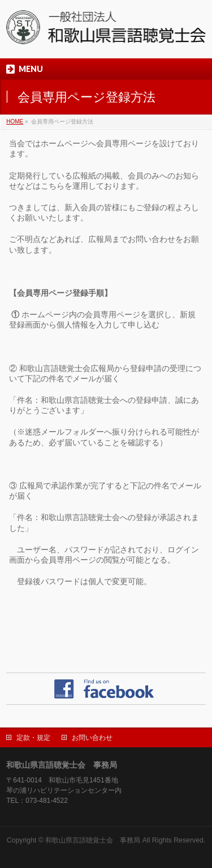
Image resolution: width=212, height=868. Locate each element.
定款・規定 (33, 738)
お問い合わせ (92, 738)
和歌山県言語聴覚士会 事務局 (93, 840)
